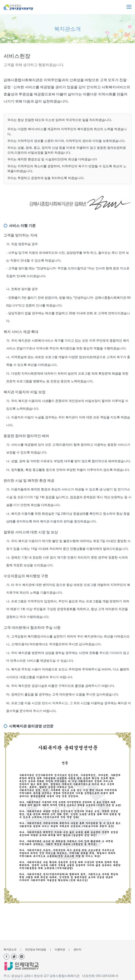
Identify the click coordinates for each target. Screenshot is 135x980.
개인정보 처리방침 (36, 949)
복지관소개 (10, 949)
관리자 (77, 949)
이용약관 (60, 949)
